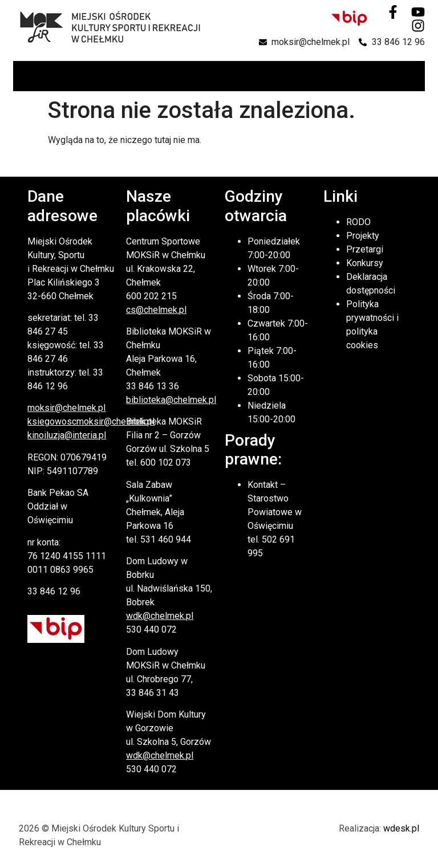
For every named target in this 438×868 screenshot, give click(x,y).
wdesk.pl (401, 828)
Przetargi (365, 249)
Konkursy (365, 263)
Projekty (363, 236)
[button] (415, 76)
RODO (358, 222)
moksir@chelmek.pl (66, 408)
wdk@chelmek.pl (160, 616)
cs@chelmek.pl (156, 310)
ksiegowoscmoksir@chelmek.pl (91, 421)
